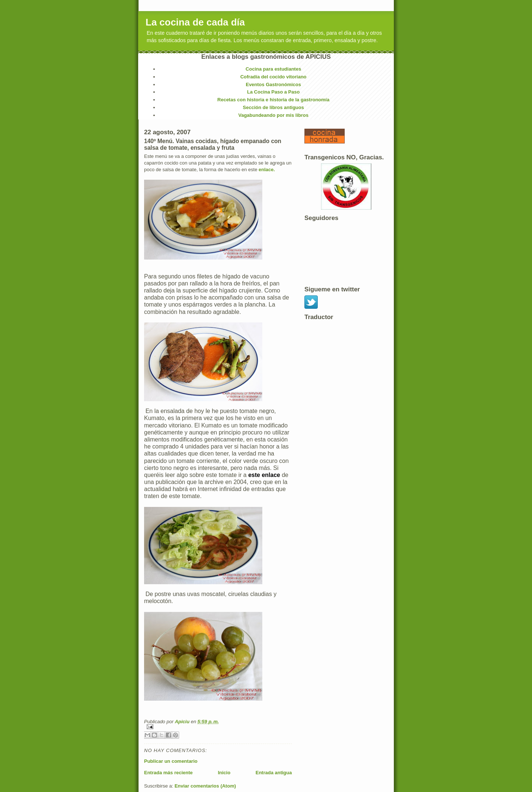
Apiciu (183, 722)
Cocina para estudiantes (273, 69)
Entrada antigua (274, 773)
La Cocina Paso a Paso (273, 92)
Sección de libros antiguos (273, 107)
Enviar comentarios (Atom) (205, 786)
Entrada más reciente (168, 773)
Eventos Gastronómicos (273, 84)
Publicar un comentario (171, 761)
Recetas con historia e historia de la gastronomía (273, 100)
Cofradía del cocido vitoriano (273, 77)
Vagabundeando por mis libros (273, 115)
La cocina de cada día (195, 22)
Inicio (224, 773)
